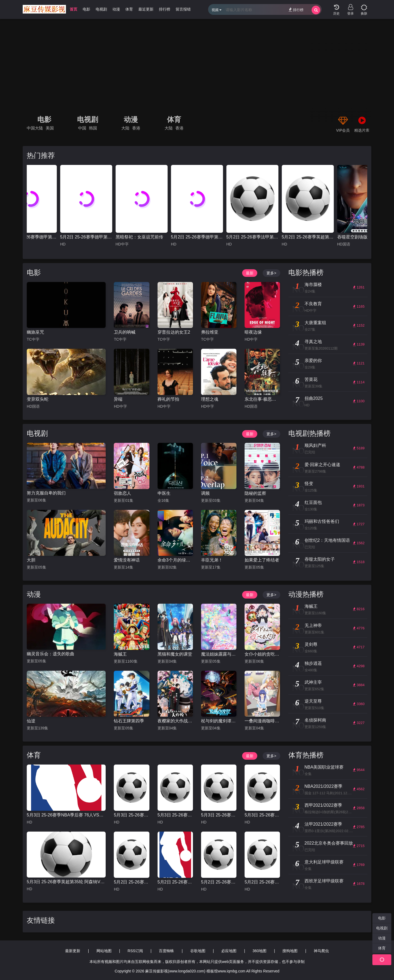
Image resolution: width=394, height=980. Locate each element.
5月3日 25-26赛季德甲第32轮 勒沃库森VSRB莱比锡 (31, 237)
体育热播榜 (306, 755)
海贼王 (120, 654)
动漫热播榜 (306, 594)
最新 (250, 273)
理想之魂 (210, 399)
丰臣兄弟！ (212, 560)
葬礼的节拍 (168, 399)
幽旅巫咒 (35, 332)
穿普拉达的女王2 (174, 332)
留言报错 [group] (183, 9)
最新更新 (73, 951)
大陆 (125, 128)
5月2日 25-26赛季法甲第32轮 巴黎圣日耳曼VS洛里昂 (253, 237)
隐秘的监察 (255, 493)
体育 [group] (129, 9)
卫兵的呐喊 (125, 332)
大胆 (31, 560)
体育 (174, 119)
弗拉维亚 (210, 332)
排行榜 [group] (165, 9)
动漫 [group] (116, 9)
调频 (205, 493)
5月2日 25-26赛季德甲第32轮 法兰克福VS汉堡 (86, 237)
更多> (271, 273)
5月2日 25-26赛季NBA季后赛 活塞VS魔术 (175, 882)
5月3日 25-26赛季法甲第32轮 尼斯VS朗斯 (262, 815)
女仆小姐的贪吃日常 (262, 654)
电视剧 (88, 119)
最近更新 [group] (146, 9)
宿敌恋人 (122, 493)
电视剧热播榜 (309, 433)
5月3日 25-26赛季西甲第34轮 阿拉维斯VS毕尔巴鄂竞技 (219, 815)
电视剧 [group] (101, 9)
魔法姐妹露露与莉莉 (219, 654)
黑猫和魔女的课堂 (175, 654)
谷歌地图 (198, 951)
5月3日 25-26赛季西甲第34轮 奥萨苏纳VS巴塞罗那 (131, 815)
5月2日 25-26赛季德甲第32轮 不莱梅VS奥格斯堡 (131, 882)
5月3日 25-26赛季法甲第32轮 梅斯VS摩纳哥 (175, 815)
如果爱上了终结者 (262, 560)
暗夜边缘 (253, 332)
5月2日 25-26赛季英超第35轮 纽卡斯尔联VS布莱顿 (308, 237)
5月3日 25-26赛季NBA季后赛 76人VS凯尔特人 (66, 815)
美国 (50, 128)
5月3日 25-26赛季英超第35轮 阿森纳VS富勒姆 (66, 882)
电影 (44, 119)
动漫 (131, 119)
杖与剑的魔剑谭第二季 (219, 721)
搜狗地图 (290, 951)
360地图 (260, 951)
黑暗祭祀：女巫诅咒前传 (139, 237)
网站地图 (104, 951)
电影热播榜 (306, 273)
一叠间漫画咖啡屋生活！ (262, 721)
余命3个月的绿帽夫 (175, 560)
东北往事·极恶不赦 (262, 399)
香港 (136, 128)
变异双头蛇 (38, 399)
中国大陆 (35, 128)
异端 (118, 399)
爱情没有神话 (127, 560)
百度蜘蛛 (166, 951)
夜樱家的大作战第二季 (175, 721)
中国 (82, 128)
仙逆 (31, 721)
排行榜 (296, 10)
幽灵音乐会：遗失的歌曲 (51, 654)
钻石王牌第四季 (129, 721)
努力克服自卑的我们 (46, 493)
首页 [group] (74, 9)
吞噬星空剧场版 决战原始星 (363, 237)
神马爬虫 (321, 951)
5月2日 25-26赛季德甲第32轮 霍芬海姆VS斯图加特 (197, 237)
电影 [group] (86, 9)
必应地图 (229, 951)
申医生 (164, 493)
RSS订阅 (135, 951)
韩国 (93, 128)
